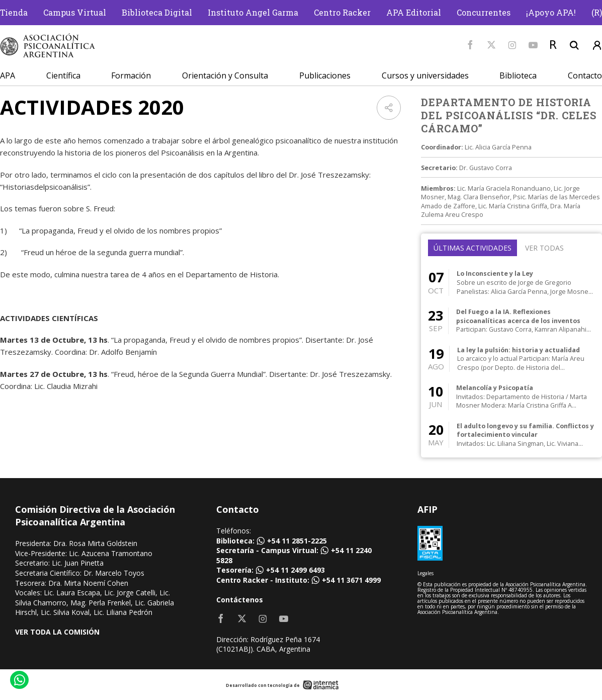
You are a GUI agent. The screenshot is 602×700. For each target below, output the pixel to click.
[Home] (48, 46)
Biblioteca (518, 75)
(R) (597, 12)
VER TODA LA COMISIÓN (57, 632)
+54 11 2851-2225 (297, 541)
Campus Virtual (75, 12)
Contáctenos (240, 600)
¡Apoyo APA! (551, 12)
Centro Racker (342, 12)
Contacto (585, 75)
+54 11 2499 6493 (295, 570)
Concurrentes (484, 12)
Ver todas (544, 248)
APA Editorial (414, 12)
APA (8, 75)
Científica (63, 75)
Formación (131, 75)
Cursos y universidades (425, 75)
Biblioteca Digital (157, 12)
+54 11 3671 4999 (351, 580)
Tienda (14, 12)
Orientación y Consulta (225, 75)
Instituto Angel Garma (253, 12)
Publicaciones (325, 75)
